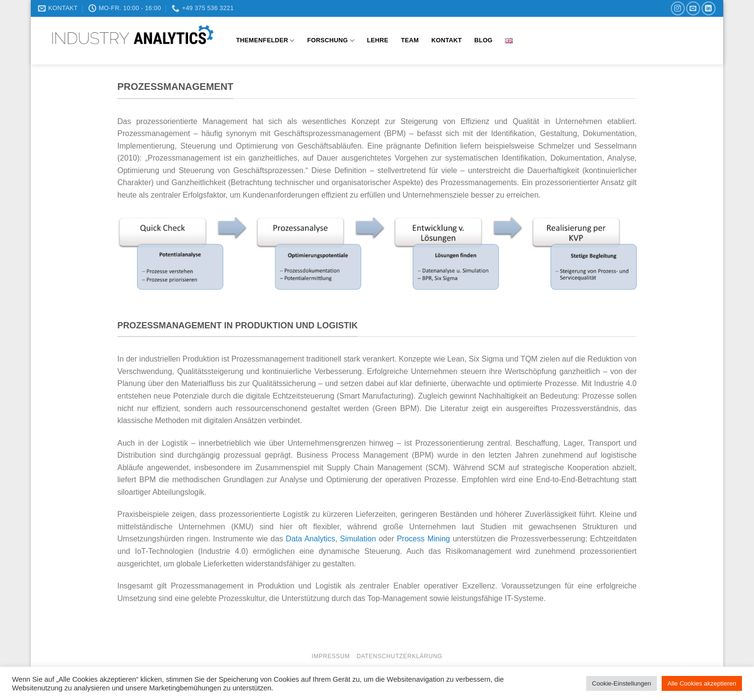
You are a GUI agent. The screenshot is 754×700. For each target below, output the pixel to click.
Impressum (331, 656)
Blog (483, 40)
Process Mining (423, 539)
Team (410, 40)
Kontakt (446, 40)
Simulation (358, 539)
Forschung (331, 41)
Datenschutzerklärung (399, 656)
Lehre (378, 40)
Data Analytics (310, 539)
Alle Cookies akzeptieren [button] (702, 683)
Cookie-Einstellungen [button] (622, 683)
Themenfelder (265, 41)
